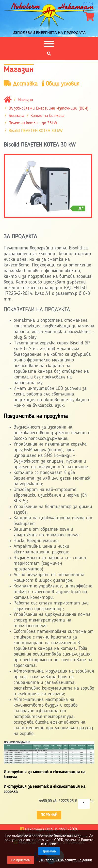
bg (85, 4)
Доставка (21, 84)
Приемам (49, 851)
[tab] (49, 417)
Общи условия (61, 84)
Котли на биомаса (48, 116)
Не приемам (21, 860)
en (91, 4)
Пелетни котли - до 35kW (33, 123)
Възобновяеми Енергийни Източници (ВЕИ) (49, 108)
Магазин (25, 100)
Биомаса (16, 116)
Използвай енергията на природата (49, 33)
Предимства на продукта (36, 416)
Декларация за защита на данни (66, 860)
